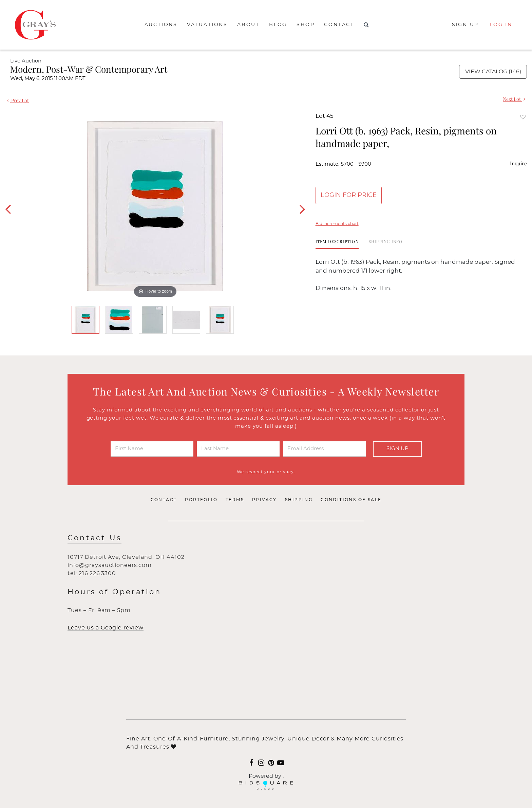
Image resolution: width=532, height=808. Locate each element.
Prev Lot (18, 100)
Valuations (207, 25)
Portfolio (201, 500)
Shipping (299, 500)
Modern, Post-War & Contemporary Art (89, 69)
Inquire (518, 163)
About (248, 25)
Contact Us (94, 538)
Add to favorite (523, 117)
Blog (278, 25)
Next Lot (514, 99)
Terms (235, 500)
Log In (501, 25)
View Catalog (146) (493, 72)
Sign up (465, 25)
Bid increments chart (337, 224)
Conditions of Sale (351, 500)
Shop (306, 25)
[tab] (337, 244)
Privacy (264, 500)
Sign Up (397, 449)
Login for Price (349, 195)
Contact (339, 25)
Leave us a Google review (106, 628)
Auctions (161, 25)
